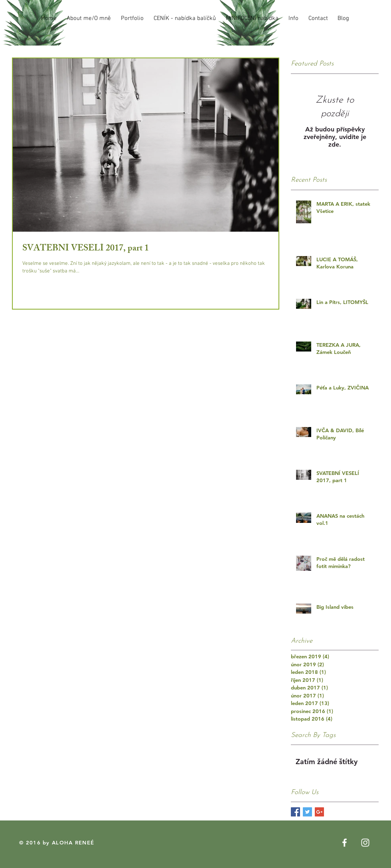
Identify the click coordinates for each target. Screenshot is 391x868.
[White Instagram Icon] (365, 843)
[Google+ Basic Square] (319, 812)
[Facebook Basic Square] (295, 812)
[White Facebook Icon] (345, 843)
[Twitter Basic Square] (307, 812)
